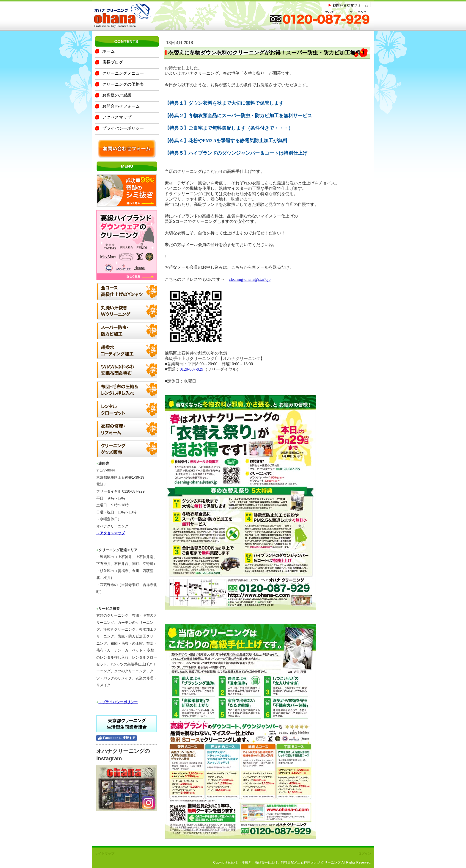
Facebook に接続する (116, 738)
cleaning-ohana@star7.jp (250, 279)
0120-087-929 (191, 369)
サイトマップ (105, 853)
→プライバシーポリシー (118, 702)
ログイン (365, 853)
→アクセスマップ (111, 533)
